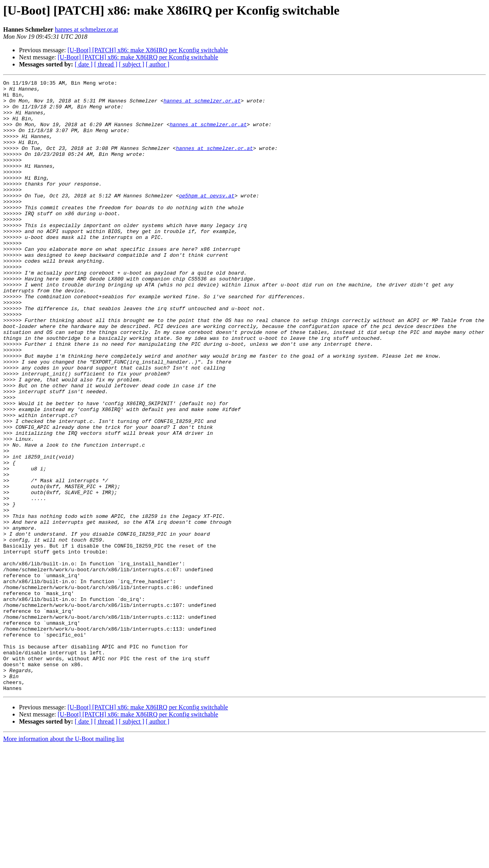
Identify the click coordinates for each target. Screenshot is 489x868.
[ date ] (84, 64)
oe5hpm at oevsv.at (207, 219)
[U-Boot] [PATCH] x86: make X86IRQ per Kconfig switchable (148, 50)
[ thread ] (106, 64)
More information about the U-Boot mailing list (64, 861)
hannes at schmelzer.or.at (87, 29)
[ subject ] (132, 64)
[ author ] (158, 64)
